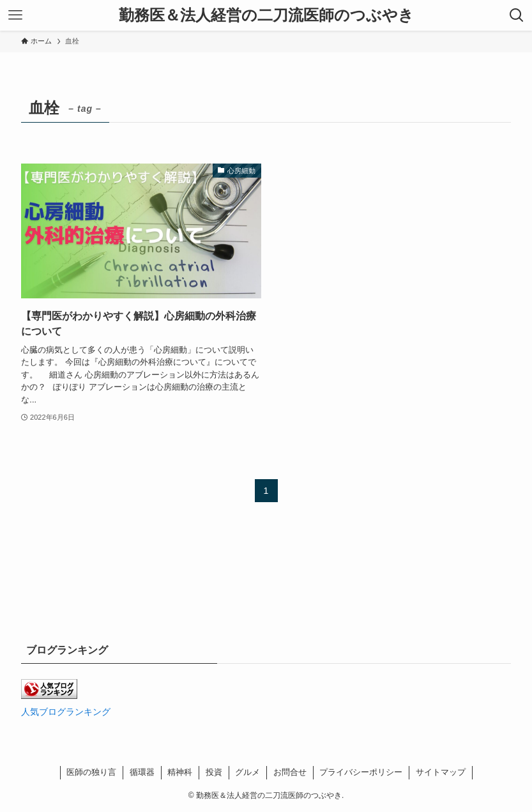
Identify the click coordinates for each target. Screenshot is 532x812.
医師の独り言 (91, 772)
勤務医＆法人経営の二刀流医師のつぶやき (266, 15)
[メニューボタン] (15, 15)
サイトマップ (441, 772)
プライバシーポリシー (361, 772)
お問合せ (290, 772)
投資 (214, 772)
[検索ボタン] (517, 15)
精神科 (180, 772)
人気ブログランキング (66, 712)
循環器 (142, 772)
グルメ (247, 772)
